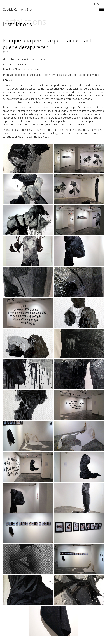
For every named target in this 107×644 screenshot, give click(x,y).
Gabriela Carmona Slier (17, 10)
